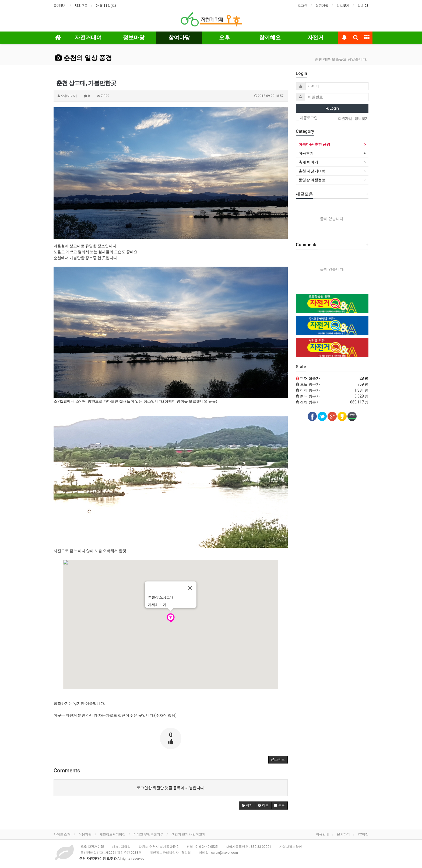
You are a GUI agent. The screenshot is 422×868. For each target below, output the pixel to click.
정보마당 (134, 37)
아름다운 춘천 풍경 (314, 144)
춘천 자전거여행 (312, 171)
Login (332, 108)
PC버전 (363, 834)
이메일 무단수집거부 (148, 834)
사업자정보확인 (291, 847)
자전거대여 (88, 37)
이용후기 (306, 153)
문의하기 (343, 834)
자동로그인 (307, 118)
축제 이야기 (308, 162)
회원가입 (322, 6)
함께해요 (270, 37)
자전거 (315, 37)
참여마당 (179, 37)
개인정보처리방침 (112, 834)
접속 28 (363, 6)
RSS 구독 (81, 6)
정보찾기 (343, 6)
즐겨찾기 (60, 6)
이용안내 (322, 834)
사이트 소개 (62, 834)
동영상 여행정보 (312, 180)
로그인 (303, 6)
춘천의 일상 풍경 (83, 58)
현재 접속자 (310, 378)
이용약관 (85, 834)
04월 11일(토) (106, 6)
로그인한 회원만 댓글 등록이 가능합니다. (171, 788)
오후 (224, 37)
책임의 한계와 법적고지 (188, 834)
